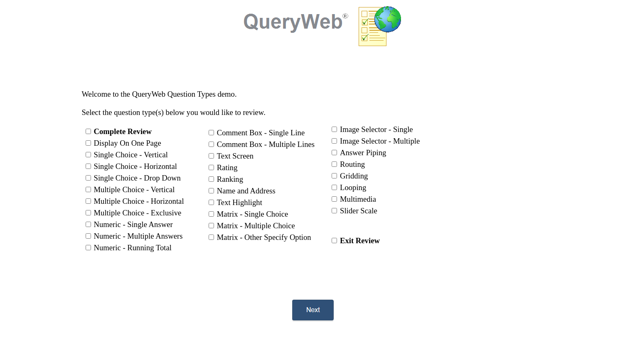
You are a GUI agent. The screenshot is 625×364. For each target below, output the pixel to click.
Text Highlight (240, 202)
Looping (353, 187)
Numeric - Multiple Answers (138, 236)
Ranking (230, 179)
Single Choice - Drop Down (137, 178)
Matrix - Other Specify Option (264, 237)
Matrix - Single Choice (253, 214)
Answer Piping (363, 153)
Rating (227, 167)
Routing (352, 164)
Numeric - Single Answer (133, 224)
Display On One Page (128, 143)
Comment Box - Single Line (261, 133)
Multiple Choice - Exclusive (138, 213)
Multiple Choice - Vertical (134, 189)
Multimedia (358, 199)
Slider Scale (359, 211)
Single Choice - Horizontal (136, 166)
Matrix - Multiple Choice (256, 226)
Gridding (354, 176)
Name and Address (246, 191)
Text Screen (235, 156)
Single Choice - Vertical (131, 155)
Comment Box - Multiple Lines (266, 144)
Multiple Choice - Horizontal (139, 201)
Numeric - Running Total (133, 248)
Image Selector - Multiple (380, 141)
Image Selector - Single (376, 129)
